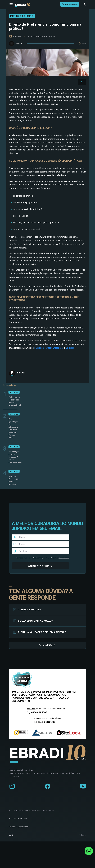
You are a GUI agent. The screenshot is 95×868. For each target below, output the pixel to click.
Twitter (48, 348)
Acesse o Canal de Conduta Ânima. (47, 718)
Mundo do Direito (22, 16)
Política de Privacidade (18, 819)
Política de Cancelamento (19, 827)
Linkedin (70, 348)
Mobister (83, 835)
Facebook (39, 348)
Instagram (58, 348)
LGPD (11, 835)
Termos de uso (64, 558)
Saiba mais (31, 709)
